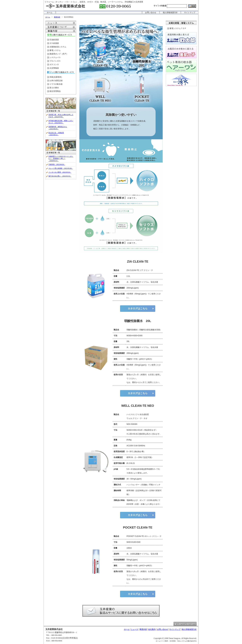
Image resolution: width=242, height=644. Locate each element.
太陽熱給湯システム (58, 47)
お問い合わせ (151, 13)
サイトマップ (190, 13)
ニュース (134, 629)
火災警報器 (54, 68)
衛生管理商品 (55, 91)
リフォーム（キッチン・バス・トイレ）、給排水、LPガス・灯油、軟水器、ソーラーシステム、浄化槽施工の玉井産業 (94, 2)
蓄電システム (55, 50)
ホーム (50, 13)
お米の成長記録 (56, 81)
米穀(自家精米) (56, 77)
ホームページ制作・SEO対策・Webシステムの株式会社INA (176, 641)
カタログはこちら (138, 308)
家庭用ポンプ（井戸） (59, 54)
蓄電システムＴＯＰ (178, 28)
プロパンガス (55, 61)
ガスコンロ (54, 65)
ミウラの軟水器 (56, 84)
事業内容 (57, 17)
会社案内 (152, 629)
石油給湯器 (54, 40)
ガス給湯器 (54, 43)
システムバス (55, 57)
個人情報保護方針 (170, 13)
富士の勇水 (54, 88)
